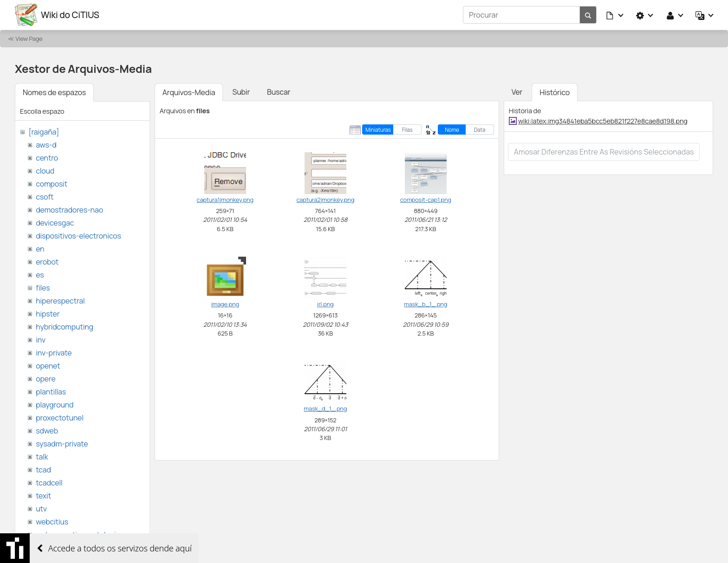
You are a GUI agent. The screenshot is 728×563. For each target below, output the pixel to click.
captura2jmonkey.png (325, 200)
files (43, 288)
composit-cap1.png (426, 200)
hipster (48, 314)
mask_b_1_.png (426, 304)
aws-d (46, 145)
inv (41, 340)
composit (52, 184)
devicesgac (55, 223)
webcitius (52, 522)
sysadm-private (62, 444)
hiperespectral (60, 301)
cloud (45, 171)
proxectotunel (60, 418)
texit (43, 496)
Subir (241, 92)
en (40, 249)
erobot (47, 262)
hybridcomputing (65, 327)
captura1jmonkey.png (225, 200)
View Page (29, 39)
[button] (615, 15)
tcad (43, 470)
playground (55, 405)
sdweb (47, 431)
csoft (45, 197)
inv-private (54, 353)
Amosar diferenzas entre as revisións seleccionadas (604, 152)
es (40, 275)
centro (47, 158)
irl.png (325, 304)
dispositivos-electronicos (78, 236)
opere (45, 379)
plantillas (51, 392)
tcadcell (49, 483)
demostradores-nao (69, 210)
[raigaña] (44, 132)
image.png (225, 304)
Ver (517, 92)
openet (48, 366)
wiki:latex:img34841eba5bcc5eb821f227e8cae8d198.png (603, 121)
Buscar (279, 92)
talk (42, 457)
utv (41, 509)
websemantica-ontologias (80, 535)
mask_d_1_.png (325, 408)
